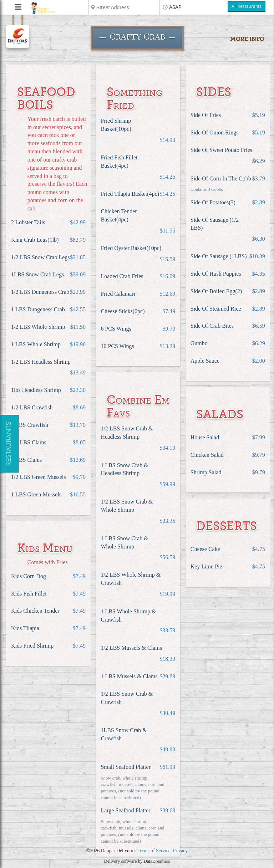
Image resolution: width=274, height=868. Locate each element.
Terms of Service (154, 851)
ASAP (175, 7)
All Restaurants (247, 6)
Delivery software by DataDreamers (137, 861)
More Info (247, 39)
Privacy (181, 851)
